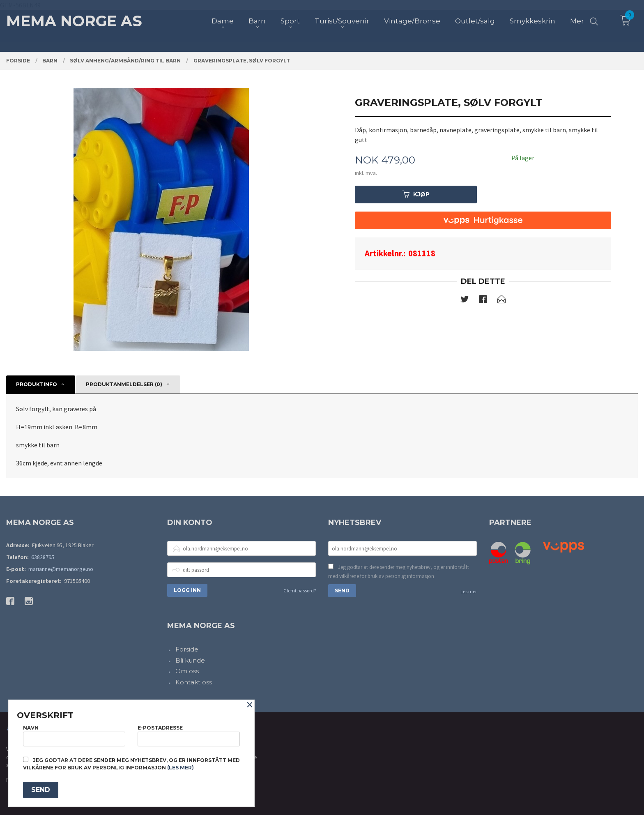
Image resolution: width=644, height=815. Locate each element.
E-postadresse (189, 736)
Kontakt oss (194, 682)
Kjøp (416, 194)
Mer (577, 21)
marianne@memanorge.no (61, 569)
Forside (187, 649)
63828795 (43, 557)
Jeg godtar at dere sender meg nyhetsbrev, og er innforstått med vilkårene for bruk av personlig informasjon (399, 572)
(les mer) (181, 768)
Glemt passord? (300, 591)
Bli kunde (190, 660)
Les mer (469, 591)
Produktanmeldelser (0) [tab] (124, 384)
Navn (74, 736)
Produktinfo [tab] (37, 384)
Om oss (187, 671)
